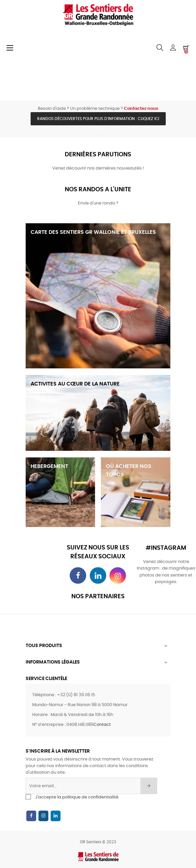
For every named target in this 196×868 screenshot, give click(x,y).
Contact (102, 725)
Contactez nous (141, 109)
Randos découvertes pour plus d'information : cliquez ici (98, 119)
